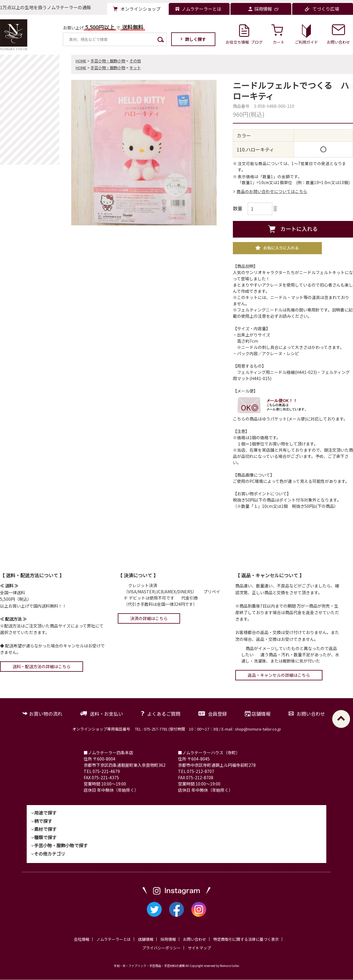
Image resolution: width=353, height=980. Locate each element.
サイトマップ (199, 948)
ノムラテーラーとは (114, 939)
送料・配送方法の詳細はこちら (42, 667)
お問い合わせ (311, 714)
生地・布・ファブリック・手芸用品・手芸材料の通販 (149, 966)
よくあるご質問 (164, 714)
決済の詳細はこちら (149, 618)
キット (135, 68)
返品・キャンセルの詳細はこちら (279, 675)
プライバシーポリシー (161, 948)
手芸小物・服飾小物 (108, 61)
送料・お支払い (106, 714)
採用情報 (168, 939)
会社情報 (82, 939)
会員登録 (217, 714)
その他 (135, 61)
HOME (81, 61)
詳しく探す (195, 39)
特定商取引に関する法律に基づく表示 (246, 939)
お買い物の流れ (46, 714)
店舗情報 (261, 714)
